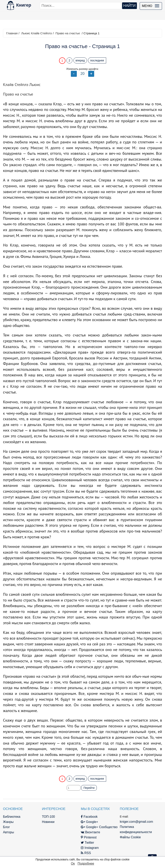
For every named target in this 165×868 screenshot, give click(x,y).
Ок (73, 864)
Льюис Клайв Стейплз (36, 33)
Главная (12, 33)
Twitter (87, 843)
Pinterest (89, 837)
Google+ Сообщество (99, 827)
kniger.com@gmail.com (136, 822)
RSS (86, 853)
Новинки (48, 822)
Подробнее (86, 864)
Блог (6, 827)
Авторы (8, 832)
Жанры (8, 822)
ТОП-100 (48, 817)
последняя (97, 60)
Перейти (89, 788)
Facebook (89, 817)
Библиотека (12, 817)
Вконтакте (90, 832)
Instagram (90, 848)
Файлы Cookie (130, 837)
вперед (80, 60)
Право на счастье (68, 33)
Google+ (89, 822)
